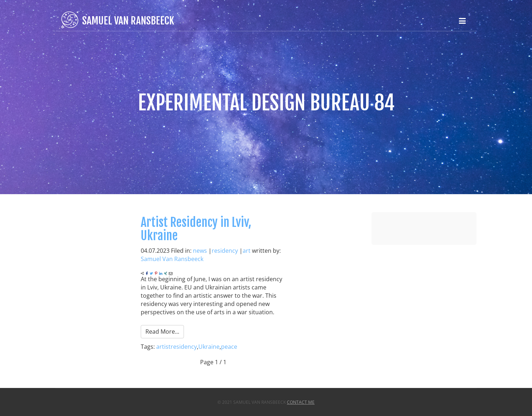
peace (229, 347)
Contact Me (301, 402)
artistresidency (177, 347)
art (247, 251)
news (200, 251)
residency (225, 251)
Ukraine (209, 347)
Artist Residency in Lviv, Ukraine (196, 229)
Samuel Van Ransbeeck (172, 259)
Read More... (162, 332)
